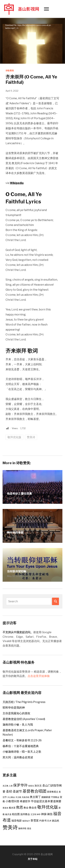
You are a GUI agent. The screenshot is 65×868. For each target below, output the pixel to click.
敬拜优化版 (14, 437)
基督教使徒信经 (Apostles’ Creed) (24, 719)
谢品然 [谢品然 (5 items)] (55, 821)
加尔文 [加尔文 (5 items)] (38, 786)
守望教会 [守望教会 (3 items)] (55, 797)
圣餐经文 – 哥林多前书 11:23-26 (22, 740)
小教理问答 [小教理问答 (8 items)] (12, 801)
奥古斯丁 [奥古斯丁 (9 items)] (35, 797)
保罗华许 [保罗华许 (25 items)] (20, 785)
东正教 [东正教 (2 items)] (5, 786)
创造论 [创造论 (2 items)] (31, 786)
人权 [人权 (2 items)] (11, 786)
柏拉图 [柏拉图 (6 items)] (16, 814)
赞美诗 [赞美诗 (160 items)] (10, 827)
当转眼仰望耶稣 (17, 571)
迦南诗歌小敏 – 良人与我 (18, 725)
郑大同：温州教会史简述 (18, 757)
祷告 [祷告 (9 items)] (50, 814)
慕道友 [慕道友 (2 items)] (5, 808)
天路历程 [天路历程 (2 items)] (25, 797)
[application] (32, 41)
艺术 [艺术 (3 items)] (49, 821)
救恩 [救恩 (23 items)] (20, 807)
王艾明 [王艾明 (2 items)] (33, 814)
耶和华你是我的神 (14, 708)
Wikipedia (17, 183)
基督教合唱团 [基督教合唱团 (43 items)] (34, 791)
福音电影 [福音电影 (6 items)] (17, 821)
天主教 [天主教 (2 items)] (18, 797)
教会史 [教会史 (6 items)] (33, 808)
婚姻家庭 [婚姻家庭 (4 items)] (46, 797)
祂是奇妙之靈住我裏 (19, 494)
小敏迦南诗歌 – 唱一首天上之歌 (22, 752)
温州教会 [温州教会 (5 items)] (25, 814)
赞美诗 (31, 437)
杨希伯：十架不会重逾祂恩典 (21, 746)
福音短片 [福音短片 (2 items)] (26, 821)
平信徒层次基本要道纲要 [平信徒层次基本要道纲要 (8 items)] (46, 801)
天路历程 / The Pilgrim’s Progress (24, 702)
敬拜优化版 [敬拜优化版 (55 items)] (48, 807)
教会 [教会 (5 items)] (26, 808)
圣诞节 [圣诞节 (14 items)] (17, 791)
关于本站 (33, 859)
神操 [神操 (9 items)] (44, 814)
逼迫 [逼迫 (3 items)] (29, 828)
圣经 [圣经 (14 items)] (9, 791)
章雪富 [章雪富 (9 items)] (35, 820)
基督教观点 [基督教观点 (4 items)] (53, 792)
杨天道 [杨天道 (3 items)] (8, 814)
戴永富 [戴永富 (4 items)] (12, 808)
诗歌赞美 (10, 71)
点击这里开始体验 (39, 676)
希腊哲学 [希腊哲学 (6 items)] (25, 801)
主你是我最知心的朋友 (16, 713)
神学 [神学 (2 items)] (39, 814)
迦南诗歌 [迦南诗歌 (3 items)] (22, 828)
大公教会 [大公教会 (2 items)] (11, 797)
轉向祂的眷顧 (15, 532)
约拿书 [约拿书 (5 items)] (43, 821)
